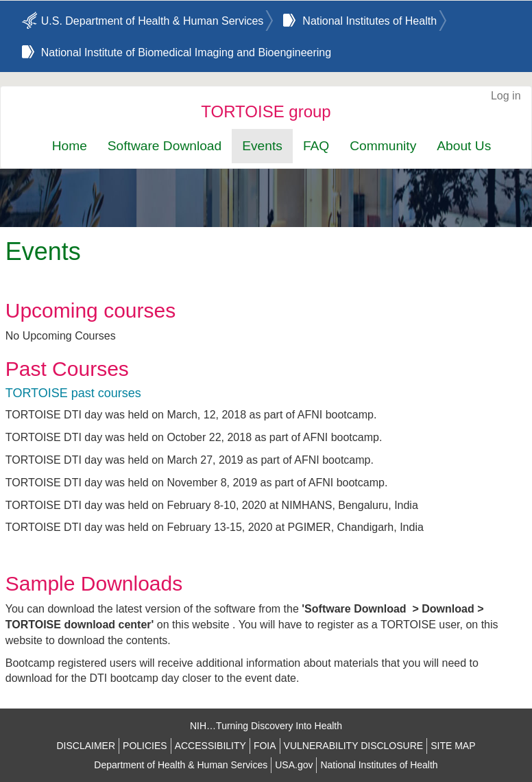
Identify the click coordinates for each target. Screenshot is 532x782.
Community (383, 146)
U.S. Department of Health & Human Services (153, 21)
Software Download (165, 146)
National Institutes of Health (370, 21)
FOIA (265, 746)
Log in (506, 96)
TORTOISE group (266, 111)
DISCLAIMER (86, 746)
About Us (464, 146)
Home (70, 146)
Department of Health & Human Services (181, 765)
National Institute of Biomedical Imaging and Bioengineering (186, 52)
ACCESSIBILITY (210, 746)
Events (262, 146)
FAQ (316, 146)
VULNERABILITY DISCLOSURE (354, 746)
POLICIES (145, 746)
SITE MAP (453, 746)
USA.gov (294, 765)
